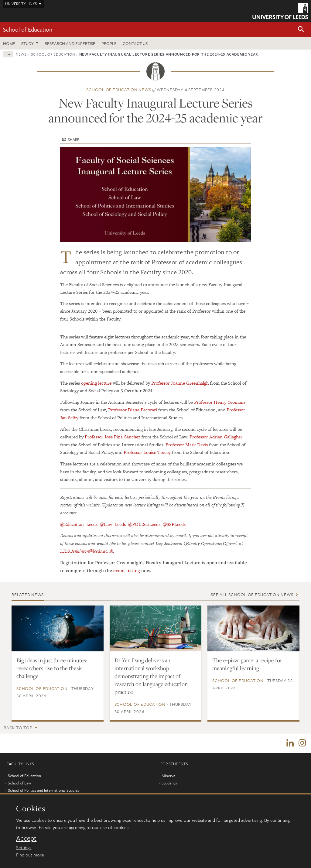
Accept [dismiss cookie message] (26, 838)
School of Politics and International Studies (43, 791)
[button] (301, 30)
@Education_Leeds (79, 524)
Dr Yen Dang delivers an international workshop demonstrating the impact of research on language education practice (151, 676)
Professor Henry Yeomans (220, 402)
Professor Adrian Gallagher (216, 437)
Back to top (18, 727)
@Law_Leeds (113, 524)
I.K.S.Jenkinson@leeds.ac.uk (87, 551)
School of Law (19, 784)
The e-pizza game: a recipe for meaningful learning (247, 664)
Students (169, 784)
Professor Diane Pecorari (133, 410)
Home (9, 43)
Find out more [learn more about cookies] (30, 855)
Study (27, 43)
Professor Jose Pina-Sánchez (113, 437)
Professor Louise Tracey (147, 452)
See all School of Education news (252, 594)
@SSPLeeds (174, 524)
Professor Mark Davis (187, 445)
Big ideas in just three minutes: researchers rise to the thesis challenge (52, 668)
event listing (127, 570)
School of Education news (119, 89)
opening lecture (96, 383)
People (109, 43)
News (21, 54)
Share (73, 139)
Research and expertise (70, 43)
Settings (24, 847)
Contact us (135, 43)
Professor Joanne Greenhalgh (180, 383)
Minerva (168, 776)
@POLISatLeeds (144, 524)
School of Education (28, 29)
